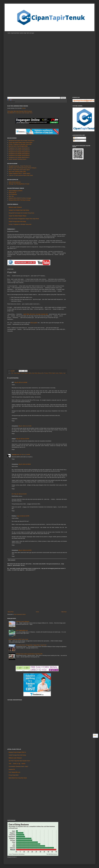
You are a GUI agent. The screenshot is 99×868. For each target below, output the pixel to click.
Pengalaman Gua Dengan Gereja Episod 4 (19, 154)
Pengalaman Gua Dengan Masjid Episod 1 (19, 157)
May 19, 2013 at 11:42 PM (25, 550)
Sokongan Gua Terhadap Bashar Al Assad (19, 184)
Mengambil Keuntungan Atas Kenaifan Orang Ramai (21, 141)
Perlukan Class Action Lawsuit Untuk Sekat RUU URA (29, 654)
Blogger (18, 373)
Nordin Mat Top (12, 193)
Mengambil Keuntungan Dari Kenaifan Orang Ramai (21, 213)
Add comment (12, 560)
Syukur (57, 373)
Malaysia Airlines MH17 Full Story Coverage (19, 200)
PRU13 (50, 373)
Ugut (64, 373)
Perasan (46, 373)
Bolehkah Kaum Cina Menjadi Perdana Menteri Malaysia (23, 168)
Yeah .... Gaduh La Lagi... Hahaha (17, 764)
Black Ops (11, 196)
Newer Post (11, 612)
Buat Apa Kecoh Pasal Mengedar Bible (18, 146)
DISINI (23, 108)
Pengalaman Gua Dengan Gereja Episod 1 (19, 148)
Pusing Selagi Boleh (14, 775)
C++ (13, 494)
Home (37, 612)
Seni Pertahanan (13, 194)
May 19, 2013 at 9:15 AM (20, 494)
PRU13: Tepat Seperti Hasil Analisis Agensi (19, 170)
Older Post (64, 612)
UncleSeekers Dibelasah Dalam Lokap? (18, 766)
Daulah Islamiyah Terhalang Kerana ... (18, 159)
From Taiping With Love (22, 630)
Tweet (95, 735)
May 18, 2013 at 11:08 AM (21, 382)
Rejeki (54, 373)
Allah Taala (14, 373)
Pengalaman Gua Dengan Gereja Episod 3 (19, 152)
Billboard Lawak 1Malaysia (15, 207)
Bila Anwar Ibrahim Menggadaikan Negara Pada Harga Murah (24, 219)
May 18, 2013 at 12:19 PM (23, 439)
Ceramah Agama (24, 373)
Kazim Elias (35, 373)
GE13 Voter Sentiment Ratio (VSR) (17, 172)
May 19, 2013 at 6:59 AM (25, 464)
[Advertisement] (17, 71)
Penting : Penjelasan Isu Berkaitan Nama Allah (20, 144)
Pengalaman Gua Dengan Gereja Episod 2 (19, 150)
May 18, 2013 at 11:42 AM (25, 426)
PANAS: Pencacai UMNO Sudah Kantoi (18, 639)
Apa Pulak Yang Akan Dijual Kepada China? (19, 761)
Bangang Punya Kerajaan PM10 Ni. (17, 752)
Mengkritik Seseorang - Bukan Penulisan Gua (20, 166)
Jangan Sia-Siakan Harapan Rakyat (17, 216)
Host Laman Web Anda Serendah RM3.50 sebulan (20, 111)
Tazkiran (61, 373)
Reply (13, 421)
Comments (77, 141)
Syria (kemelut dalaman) (15, 182)
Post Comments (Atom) (20, 614)
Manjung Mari (41, 373)
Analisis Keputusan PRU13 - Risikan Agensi (19, 173)
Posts (75, 138)
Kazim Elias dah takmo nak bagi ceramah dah (35, 314)
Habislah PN (12, 769)
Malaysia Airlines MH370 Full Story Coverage (20, 198)
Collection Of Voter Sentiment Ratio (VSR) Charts (21, 175)
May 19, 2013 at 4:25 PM (23, 516)
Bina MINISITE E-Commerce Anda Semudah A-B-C (20, 113)
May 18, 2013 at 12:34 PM (24, 455)
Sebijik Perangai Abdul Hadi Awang (17, 222)
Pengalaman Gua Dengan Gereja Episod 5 (19, 155)
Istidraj (30, 373)
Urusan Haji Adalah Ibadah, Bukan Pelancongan (20, 142)
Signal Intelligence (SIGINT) (16, 191)
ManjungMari (34, 323)
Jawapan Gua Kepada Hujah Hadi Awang (19, 210)
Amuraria (14, 455)
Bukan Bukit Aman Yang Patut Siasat (18, 778)
